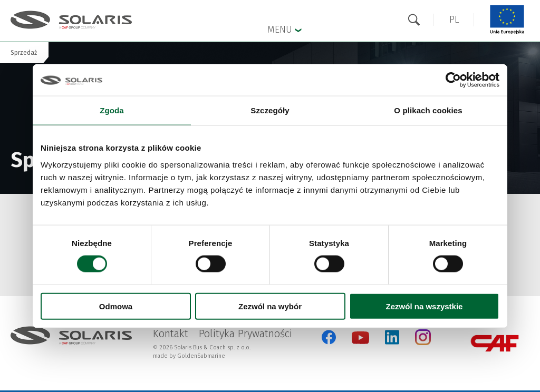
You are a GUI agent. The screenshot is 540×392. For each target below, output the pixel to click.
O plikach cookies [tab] (428, 110)
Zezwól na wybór (270, 306)
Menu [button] (285, 29)
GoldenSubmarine (201, 356)
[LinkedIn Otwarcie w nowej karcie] (392, 337)
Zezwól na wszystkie (425, 306)
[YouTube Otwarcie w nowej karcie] (360, 342)
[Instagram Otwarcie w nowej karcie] (423, 343)
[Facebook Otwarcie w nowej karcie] (329, 337)
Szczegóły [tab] (270, 110)
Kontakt (171, 334)
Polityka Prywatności (245, 334)
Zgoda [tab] (112, 110)
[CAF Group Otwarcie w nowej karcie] (495, 343)
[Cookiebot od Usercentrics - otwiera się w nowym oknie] (453, 80)
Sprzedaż (24, 53)
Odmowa (116, 306)
